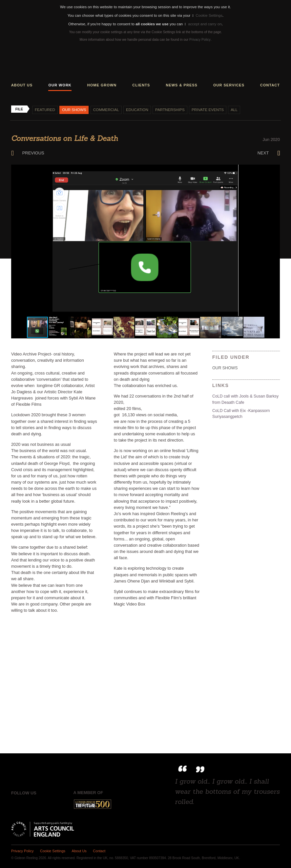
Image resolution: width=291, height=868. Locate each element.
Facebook (16, 803)
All (231, 109)
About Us (78, 850)
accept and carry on (203, 23)
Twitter (30, 803)
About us (22, 84)
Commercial (105, 109)
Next (269, 152)
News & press (181, 84)
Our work (60, 84)
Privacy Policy (200, 39)
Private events (205, 109)
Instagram (43, 803)
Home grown (102, 84)
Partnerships (168, 109)
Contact (270, 84)
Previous (27, 152)
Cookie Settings (208, 15)
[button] (274, 170)
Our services (229, 84)
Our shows (73, 109)
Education (136, 109)
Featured (45, 109)
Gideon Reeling (146, 62)
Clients (141, 84)
